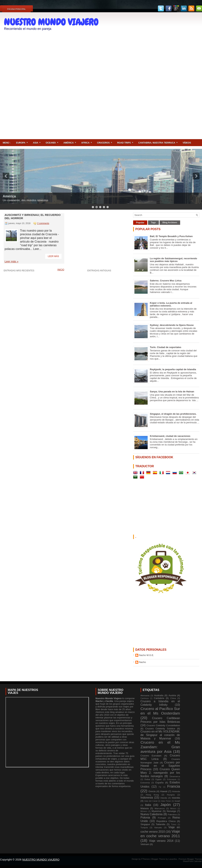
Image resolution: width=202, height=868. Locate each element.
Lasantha (173, 859)
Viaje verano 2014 (161, 841)
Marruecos (160, 808)
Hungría (171, 795)
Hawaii (164, 791)
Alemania (145, 695)
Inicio (61, 270)
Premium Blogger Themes (190, 859)
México (173, 809)
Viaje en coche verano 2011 (160, 834)
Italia (148, 805)
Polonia (145, 818)
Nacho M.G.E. (147, 655)
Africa (88, 142)
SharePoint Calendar (192, 861)
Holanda (176, 791)
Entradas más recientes (19, 271)
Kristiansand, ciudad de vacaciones (170, 436)
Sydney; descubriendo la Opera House (172, 325)
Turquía (144, 827)
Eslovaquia (172, 779)
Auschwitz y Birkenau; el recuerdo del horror (33, 216)
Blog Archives (170, 223)
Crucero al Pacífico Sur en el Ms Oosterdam (160, 711)
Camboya (145, 698)
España (159, 783)
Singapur (145, 824)
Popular (140, 223)
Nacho (143, 662)
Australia (159, 695)
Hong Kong (152, 795)
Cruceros (106, 142)
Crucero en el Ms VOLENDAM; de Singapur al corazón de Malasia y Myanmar (160, 735)
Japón (166, 805)
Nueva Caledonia (151, 814)
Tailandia (161, 824)
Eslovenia (145, 783)
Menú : (7, 143)
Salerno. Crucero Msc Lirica (166, 281)
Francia (174, 786)
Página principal (16, 9)
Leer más (53, 256)
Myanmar (157, 811)
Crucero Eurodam (151, 756)
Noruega (171, 811)
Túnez (174, 825)
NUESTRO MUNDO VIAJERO (51, 22)
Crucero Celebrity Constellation (163, 725)
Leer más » (11, 261)
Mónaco (144, 811)
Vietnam (145, 844)
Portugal (162, 818)
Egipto (159, 779)
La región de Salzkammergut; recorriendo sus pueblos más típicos (173, 260)
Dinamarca (175, 776)
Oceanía (53, 142)
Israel (177, 801)
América (71, 142)
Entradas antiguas (99, 271)
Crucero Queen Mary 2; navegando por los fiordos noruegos (160, 773)
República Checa (166, 821)
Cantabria (159, 698)
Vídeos (187, 143)
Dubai (147, 779)
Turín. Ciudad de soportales (166, 347)
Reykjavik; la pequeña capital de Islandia (173, 369)
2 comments (43, 223)
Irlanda (164, 798)
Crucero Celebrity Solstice (160, 729)
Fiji (160, 787)
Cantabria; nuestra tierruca (159, 142)
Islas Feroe (166, 801)
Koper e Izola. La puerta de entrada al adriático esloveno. (171, 304)
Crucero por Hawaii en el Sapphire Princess (160, 766)
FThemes (146, 859)
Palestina (172, 814)
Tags (153, 223)
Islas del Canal (151, 801)
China (173, 698)
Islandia (176, 798)
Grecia (152, 791)
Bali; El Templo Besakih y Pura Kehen (171, 236)
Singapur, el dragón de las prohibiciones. (173, 414)
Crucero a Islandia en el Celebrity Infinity (160, 703)
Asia (38, 142)
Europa (23, 142)
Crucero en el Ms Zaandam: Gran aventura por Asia (160, 747)
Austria (172, 695)
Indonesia (147, 798)
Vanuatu (158, 827)
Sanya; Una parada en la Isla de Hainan (172, 392)
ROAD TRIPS (126, 142)
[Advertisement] (183, 73)
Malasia (145, 808)
